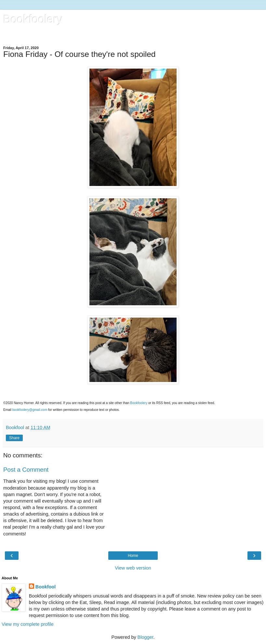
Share (14, 438)
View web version (133, 568)
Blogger (146, 637)
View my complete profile (28, 624)
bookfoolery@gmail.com (30, 410)
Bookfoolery (33, 19)
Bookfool (46, 587)
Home (133, 556)
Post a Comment (26, 470)
